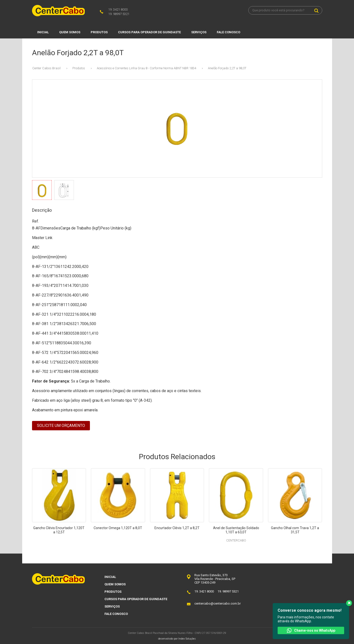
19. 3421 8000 (118, 9)
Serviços (199, 32)
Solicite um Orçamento (61, 426)
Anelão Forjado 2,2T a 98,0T (227, 68)
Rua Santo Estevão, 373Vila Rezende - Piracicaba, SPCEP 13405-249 (215, 579)
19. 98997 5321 (119, 14)
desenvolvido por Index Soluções (177, 639)
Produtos (99, 32)
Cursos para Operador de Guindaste (149, 32)
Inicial (43, 32)
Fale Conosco (228, 32)
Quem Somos (70, 32)
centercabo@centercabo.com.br (218, 603)
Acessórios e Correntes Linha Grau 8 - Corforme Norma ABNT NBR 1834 (146, 68)
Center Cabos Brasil (46, 68)
